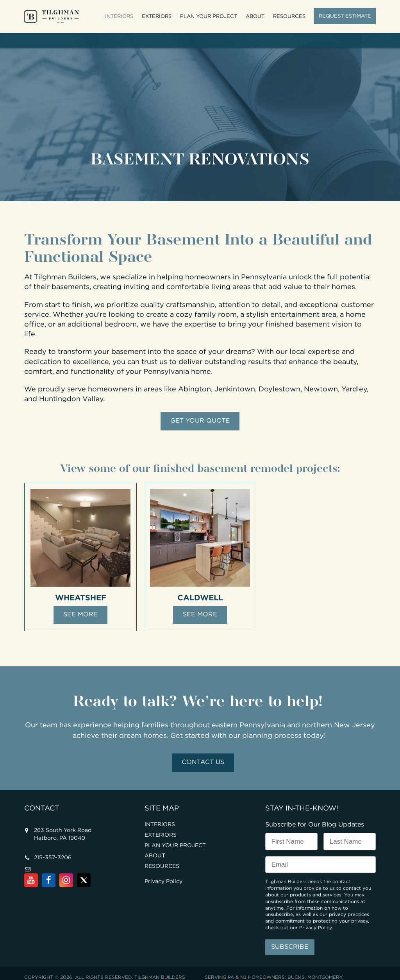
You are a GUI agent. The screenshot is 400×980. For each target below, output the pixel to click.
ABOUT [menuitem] (255, 16)
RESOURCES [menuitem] (290, 16)
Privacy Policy (163, 866)
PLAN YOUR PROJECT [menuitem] (209, 16)
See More (80, 599)
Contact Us (203, 747)
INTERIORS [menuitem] (120, 16)
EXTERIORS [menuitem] (157, 16)
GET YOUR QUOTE (200, 406)
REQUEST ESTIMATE (345, 16)
